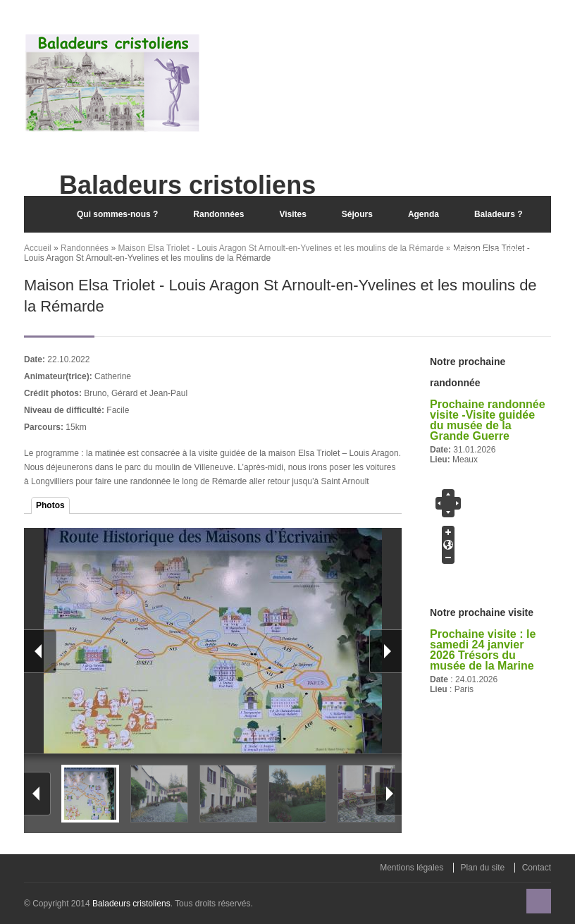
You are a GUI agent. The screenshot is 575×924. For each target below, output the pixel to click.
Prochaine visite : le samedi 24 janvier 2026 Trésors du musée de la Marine (483, 650)
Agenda (423, 214)
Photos (50, 505)
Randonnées (218, 214)
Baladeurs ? (499, 214)
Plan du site (483, 868)
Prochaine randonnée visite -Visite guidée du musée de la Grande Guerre (488, 420)
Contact (537, 868)
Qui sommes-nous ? (117, 214)
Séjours (357, 214)
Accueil (42, 214)
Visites (292, 214)
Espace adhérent (491, 251)
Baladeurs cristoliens (131, 904)
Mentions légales (412, 868)
